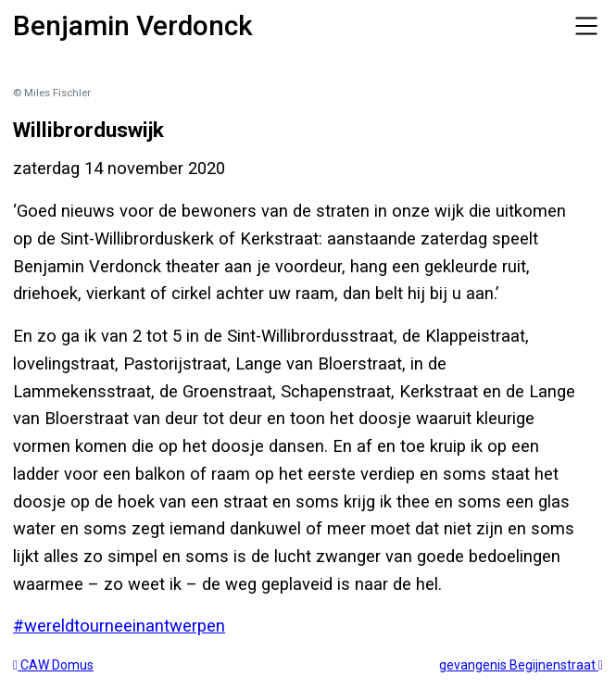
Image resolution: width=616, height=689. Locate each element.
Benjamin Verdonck (133, 25)
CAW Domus (53, 665)
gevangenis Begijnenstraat (521, 665)
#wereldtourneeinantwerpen (119, 626)
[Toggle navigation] (586, 26)
